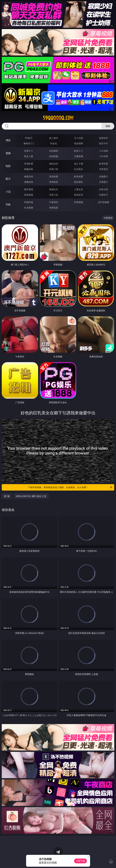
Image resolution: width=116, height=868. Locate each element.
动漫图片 (104, 176)
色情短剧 (54, 208)
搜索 (108, 126)
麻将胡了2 (29, 143)
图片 (8, 179)
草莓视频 (79, 202)
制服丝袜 (29, 169)
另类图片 (104, 182)
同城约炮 (29, 202)
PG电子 (29, 138)
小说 (8, 192)
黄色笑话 (79, 195)
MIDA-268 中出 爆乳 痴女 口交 (31, 496)
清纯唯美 (54, 182)
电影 (8, 166)
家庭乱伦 (54, 189)
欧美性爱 (104, 164)
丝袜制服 (54, 156)
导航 (8, 204)
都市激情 (29, 189)
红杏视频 (29, 208)
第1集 (7, 496)
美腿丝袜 (29, 182)
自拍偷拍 (54, 151)
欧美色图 (79, 176)
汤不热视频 (104, 202)
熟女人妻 (29, 156)
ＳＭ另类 (104, 156)
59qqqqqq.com (58, 118)
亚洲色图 (54, 176)
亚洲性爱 (29, 164)
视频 (8, 153)
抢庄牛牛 (104, 143)
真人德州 (54, 138)
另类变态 (104, 169)
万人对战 (79, 138)
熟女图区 (79, 182)
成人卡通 (79, 164)
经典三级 (54, 169)
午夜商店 (54, 202)
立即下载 (80, 861)
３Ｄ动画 (104, 151)
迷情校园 (29, 195)
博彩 (8, 140)
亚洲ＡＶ (29, 151)
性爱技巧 (104, 195)
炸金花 (54, 143)
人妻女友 (79, 189)
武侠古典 (104, 189)
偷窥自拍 (29, 176)
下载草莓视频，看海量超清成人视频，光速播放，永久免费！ (70, 487)
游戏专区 (104, 138)
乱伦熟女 (79, 169)
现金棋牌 (79, 143)
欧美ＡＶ (79, 151)
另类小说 (54, 195)
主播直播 (79, 156)
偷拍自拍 (54, 164)
